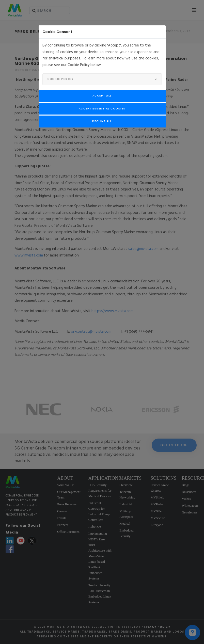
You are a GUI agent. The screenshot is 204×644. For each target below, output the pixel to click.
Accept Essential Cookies (102, 109)
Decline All (102, 121)
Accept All (102, 96)
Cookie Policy (60, 79)
